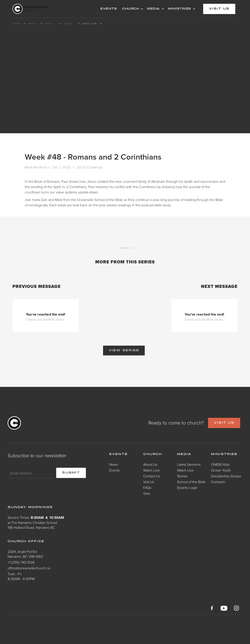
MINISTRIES (180, 9)
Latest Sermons (189, 464)
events (109, 9)
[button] (132, 9)
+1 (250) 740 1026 (21, 562)
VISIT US (224, 423)
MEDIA (153, 9)
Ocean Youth (221, 470)
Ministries (224, 454)
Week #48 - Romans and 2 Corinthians (94, 24)
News (114, 464)
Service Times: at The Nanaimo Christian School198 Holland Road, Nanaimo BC (36, 522)
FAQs (147, 488)
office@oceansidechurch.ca (29, 568)
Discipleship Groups (226, 476)
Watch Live (151, 470)
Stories (182, 476)
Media (184, 454)
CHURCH (131, 9)
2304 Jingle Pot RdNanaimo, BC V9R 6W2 (25, 554)
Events (114, 470)
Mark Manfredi (36, 167)
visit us (219, 9)
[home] (48, 9)
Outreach (218, 482)
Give (147, 493)
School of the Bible (51, 24)
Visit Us (149, 482)
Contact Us (152, 476)
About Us (150, 464)
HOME (17, 24)
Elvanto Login (187, 488)
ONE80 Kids (220, 464)
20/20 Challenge (69, 24)
